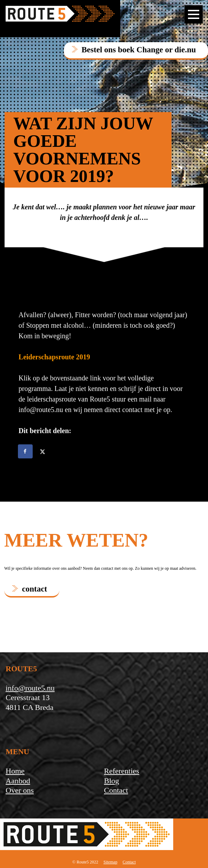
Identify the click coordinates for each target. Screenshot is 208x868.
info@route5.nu (30, 688)
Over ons (20, 790)
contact (35, 589)
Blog (112, 781)
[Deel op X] (43, 451)
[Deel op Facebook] (26, 451)
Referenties (122, 771)
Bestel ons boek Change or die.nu (139, 50)
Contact (116, 790)
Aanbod (18, 781)
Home (15, 771)
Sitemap (110, 862)
